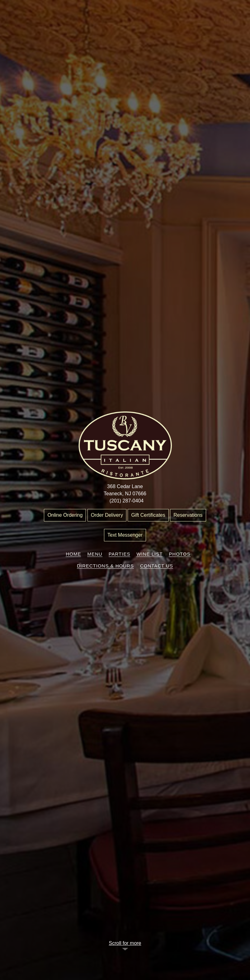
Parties (120, 554)
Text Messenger (125, 535)
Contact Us (157, 566)
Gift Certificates (148, 515)
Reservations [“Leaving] (188, 515)
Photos (179, 554)
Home (73, 554)
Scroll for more (125, 943)
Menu (95, 554)
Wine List (149, 554)
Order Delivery (107, 515)
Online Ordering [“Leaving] (65, 515)
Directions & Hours (105, 566)
